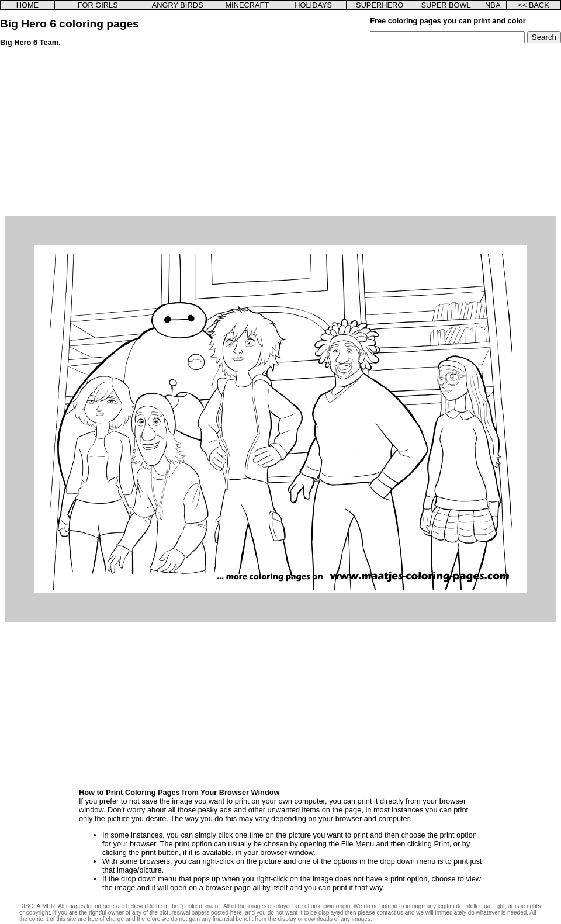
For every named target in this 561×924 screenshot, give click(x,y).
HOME (27, 5)
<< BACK (533, 5)
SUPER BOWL (446, 5)
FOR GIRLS (98, 5)
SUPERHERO (380, 5)
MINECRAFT (247, 5)
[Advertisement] (280, 134)
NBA (493, 5)
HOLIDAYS (313, 5)
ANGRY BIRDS (178, 5)
